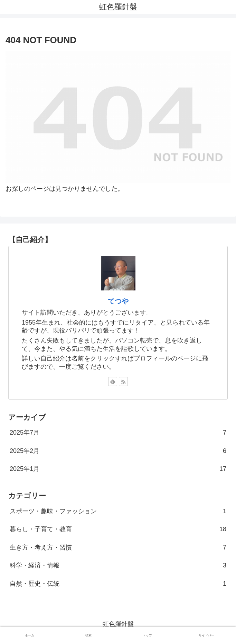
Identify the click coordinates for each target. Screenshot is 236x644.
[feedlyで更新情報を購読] (113, 382)
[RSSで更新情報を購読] (123, 382)
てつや (118, 301)
